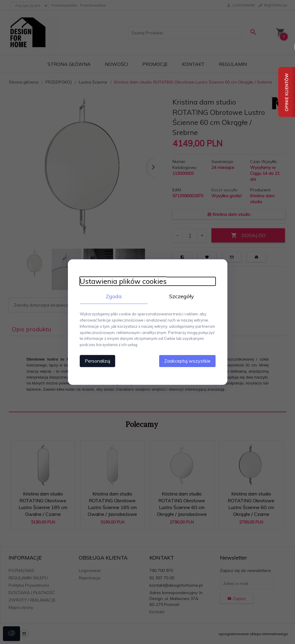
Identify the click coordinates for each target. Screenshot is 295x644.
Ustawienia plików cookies (123, 281)
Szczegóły (182, 296)
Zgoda (114, 296)
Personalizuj (97, 361)
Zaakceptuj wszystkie (187, 361)
